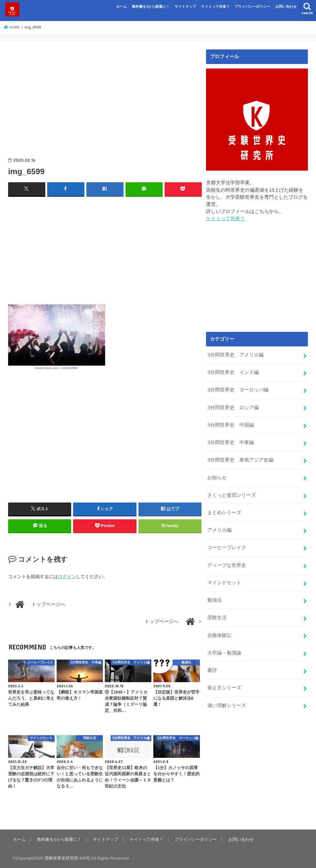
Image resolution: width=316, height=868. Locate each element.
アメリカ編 (219, 525)
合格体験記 (219, 628)
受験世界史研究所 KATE (67, 858)
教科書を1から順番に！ (151, 6)
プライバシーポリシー (252, 6)
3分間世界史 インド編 (233, 372)
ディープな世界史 (227, 560)
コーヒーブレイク (227, 543)
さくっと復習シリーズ (232, 491)
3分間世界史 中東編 (230, 440)
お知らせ (217, 474)
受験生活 (217, 611)
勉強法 (215, 594)
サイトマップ (185, 6)
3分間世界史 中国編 (230, 423)
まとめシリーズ (224, 508)
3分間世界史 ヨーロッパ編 (238, 389)
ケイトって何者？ (215, 6)
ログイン (67, 576)
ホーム (121, 6)
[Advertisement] (105, 95)
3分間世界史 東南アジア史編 (240, 457)
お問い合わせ (286, 6)
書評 (212, 662)
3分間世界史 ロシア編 (233, 406)
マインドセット (224, 577)
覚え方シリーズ (224, 679)
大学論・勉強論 (224, 645)
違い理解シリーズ (227, 696)
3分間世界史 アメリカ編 (235, 355)
